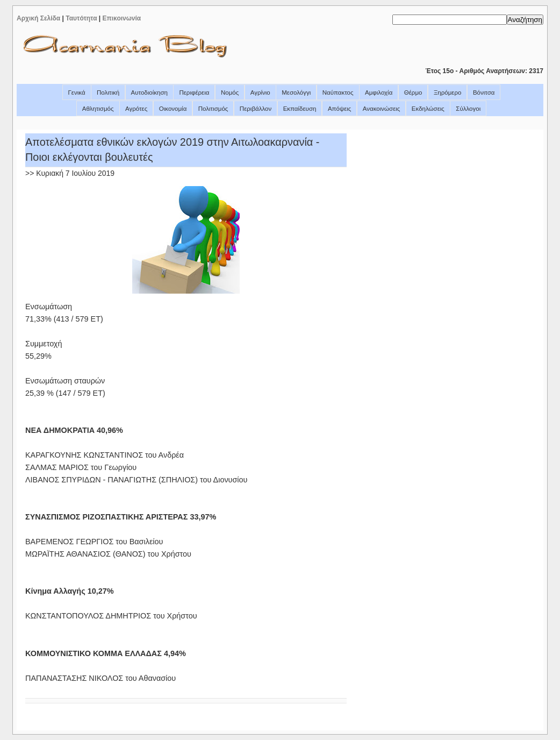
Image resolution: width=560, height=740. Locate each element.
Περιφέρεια (194, 92)
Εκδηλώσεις (428, 109)
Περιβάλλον (256, 109)
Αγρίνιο (260, 92)
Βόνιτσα (484, 92)
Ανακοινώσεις (382, 109)
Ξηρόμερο (448, 92)
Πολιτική (108, 92)
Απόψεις (339, 109)
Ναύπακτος (338, 92)
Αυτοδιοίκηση (149, 92)
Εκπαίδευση (300, 109)
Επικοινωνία (122, 18)
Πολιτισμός (213, 109)
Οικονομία (173, 109)
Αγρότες (136, 109)
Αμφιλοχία (379, 92)
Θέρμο (413, 92)
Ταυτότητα (81, 18)
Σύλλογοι (468, 109)
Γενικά (77, 92)
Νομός (230, 92)
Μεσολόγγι (296, 92)
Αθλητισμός (98, 109)
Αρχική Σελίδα (38, 18)
